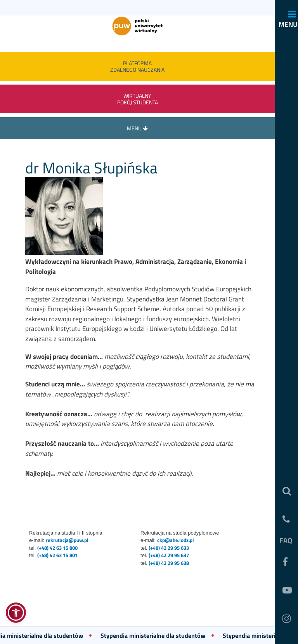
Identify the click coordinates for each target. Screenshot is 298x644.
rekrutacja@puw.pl (67, 540)
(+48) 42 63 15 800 (57, 548)
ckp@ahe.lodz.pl (176, 540)
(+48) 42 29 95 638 (169, 563)
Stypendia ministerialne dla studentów (155, 635)
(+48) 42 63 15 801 (57, 555)
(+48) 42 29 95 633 (169, 548)
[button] (16, 613)
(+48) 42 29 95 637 (169, 555)
